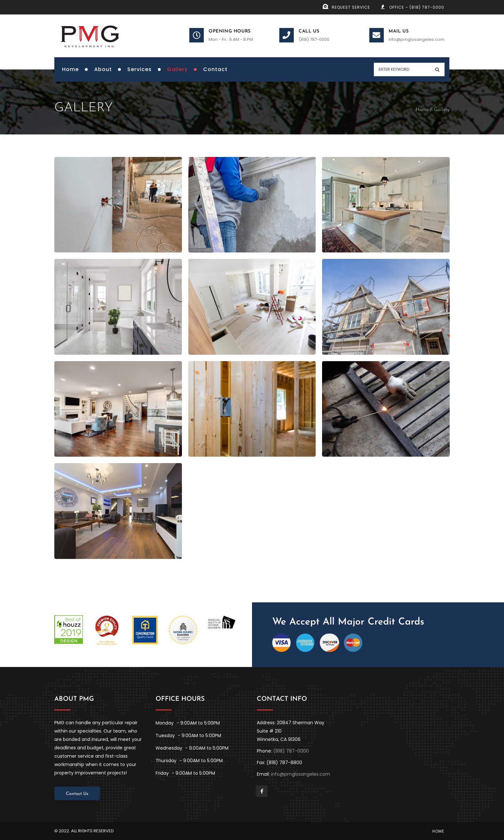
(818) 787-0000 (314, 39)
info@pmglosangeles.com (417, 39)
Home (422, 110)
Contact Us (77, 794)
